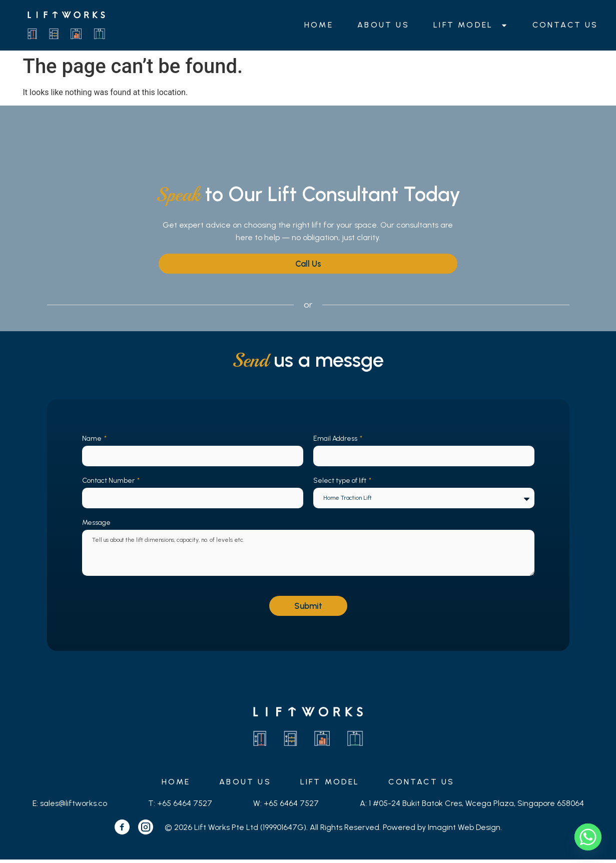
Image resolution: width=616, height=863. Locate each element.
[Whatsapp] (588, 837)
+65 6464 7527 (185, 807)
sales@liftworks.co (74, 807)
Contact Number (109, 481)
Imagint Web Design (464, 830)
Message (96, 524)
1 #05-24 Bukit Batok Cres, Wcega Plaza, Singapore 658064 (476, 807)
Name (93, 439)
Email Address (336, 439)
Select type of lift (341, 481)
